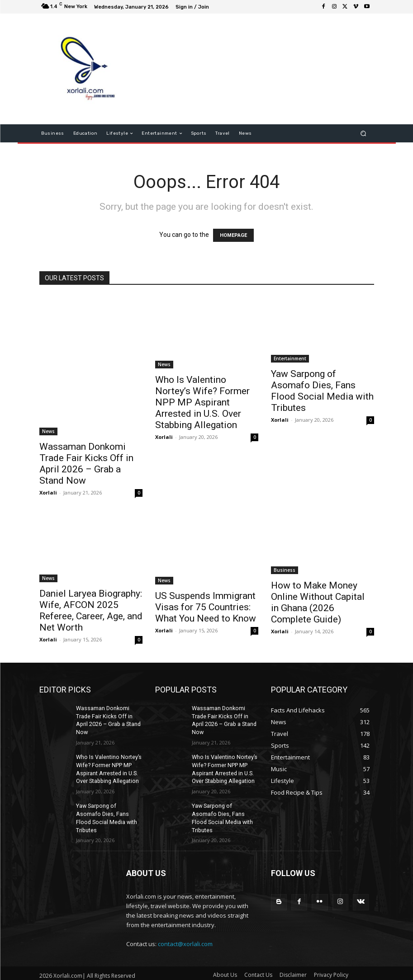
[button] (363, 134)
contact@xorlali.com (185, 931)
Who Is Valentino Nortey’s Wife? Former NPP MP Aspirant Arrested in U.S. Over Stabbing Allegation (202, 402)
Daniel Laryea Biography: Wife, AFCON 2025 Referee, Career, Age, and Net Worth (91, 610)
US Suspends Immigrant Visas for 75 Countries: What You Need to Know (206, 607)
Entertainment (290, 358)
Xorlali (48, 492)
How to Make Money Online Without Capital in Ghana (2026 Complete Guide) (318, 602)
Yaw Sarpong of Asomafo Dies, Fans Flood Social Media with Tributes (322, 391)
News (48, 431)
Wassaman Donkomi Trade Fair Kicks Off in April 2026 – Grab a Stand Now (86, 464)
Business (285, 570)
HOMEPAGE (233, 235)
